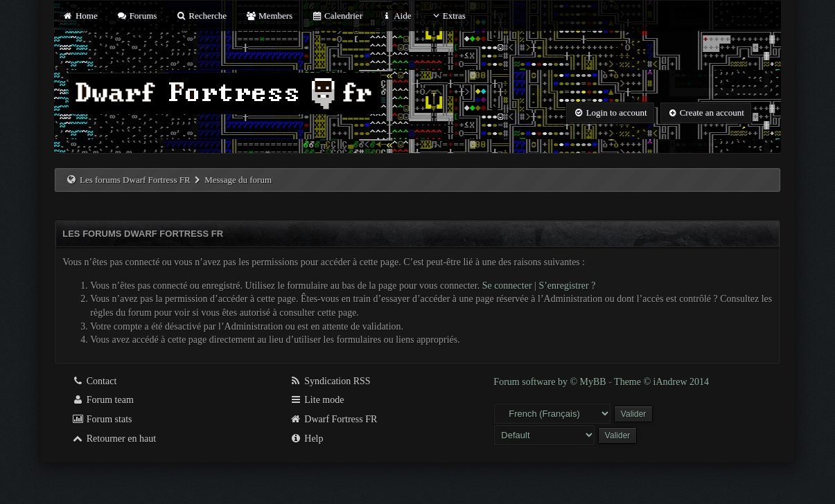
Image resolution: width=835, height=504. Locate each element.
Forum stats (102, 419)
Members (269, 16)
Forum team (103, 400)
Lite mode (317, 400)
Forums (137, 16)
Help (307, 439)
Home (80, 16)
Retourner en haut (114, 439)
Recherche (202, 16)
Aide (396, 16)
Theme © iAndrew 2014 (661, 382)
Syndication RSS (330, 381)
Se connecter (507, 286)
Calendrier (337, 16)
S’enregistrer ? (567, 286)
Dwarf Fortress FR (334, 419)
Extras (448, 16)
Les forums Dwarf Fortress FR (135, 180)
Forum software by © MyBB (551, 382)
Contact (94, 381)
